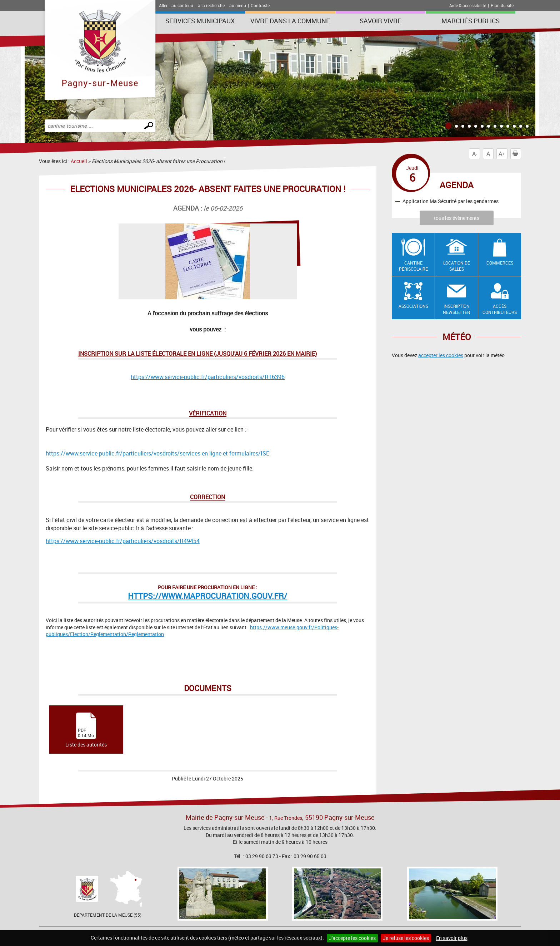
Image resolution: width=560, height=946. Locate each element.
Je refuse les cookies (406, 938)
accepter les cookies (441, 355)
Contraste (260, 5)
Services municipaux (200, 21)
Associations (413, 306)
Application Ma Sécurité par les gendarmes (451, 201)
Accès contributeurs (500, 309)
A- (475, 154)
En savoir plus (452, 938)
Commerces (500, 263)
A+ (502, 154)
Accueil (79, 161)
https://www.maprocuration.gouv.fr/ (207, 596)
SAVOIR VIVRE (381, 21)
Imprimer (517, 154)
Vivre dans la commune (290, 21)
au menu (238, 5)
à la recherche (211, 5)
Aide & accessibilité (468, 5)
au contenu (182, 5)
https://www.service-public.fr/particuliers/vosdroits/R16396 (208, 377)
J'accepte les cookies (352, 938)
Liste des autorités (86, 730)
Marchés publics (471, 21)
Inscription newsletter (456, 309)
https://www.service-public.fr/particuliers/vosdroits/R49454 (123, 541)
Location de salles (457, 266)
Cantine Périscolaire (413, 266)
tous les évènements (457, 218)
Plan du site (502, 5)
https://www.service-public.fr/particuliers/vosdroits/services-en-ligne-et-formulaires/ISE (157, 453)
